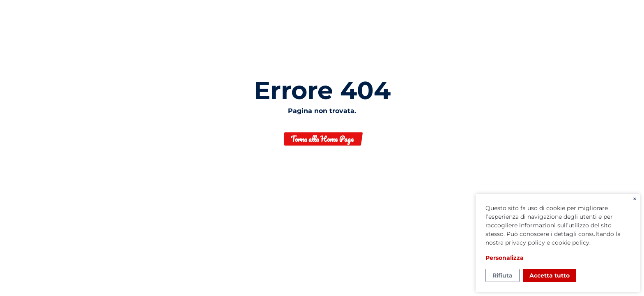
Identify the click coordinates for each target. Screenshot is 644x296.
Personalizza (505, 258)
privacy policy (525, 243)
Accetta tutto (550, 275)
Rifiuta (503, 275)
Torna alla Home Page (322, 139)
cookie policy (570, 243)
